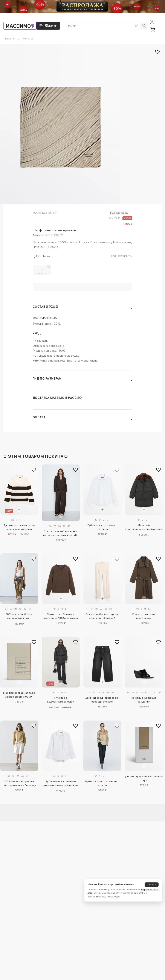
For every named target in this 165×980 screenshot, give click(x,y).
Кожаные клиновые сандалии (144, 700)
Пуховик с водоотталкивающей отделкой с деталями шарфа (61, 700)
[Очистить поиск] (136, 26)
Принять (152, 885)
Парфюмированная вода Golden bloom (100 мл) (19, 695)
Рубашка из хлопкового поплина (102, 527)
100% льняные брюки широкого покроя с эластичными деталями (19, 617)
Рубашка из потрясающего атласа (102, 783)
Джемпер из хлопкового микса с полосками (19, 527)
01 (42, 271)
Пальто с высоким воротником (144, 616)
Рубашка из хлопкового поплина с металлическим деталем (61, 784)
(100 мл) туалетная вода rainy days (144, 778)
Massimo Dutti (45, 213)
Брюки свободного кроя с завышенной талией (102, 616)
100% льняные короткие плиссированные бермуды (19, 783)
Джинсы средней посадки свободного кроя (102, 700)
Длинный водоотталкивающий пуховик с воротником (144, 528)
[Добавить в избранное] (34, 470)
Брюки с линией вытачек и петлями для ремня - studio (61, 533)
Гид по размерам (122, 256)
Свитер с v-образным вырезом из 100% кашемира (61, 616)
